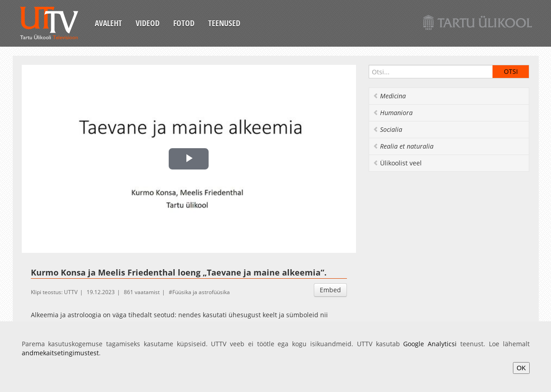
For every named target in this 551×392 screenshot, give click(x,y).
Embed (330, 290)
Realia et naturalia (403, 146)
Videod (148, 23)
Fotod (184, 23)
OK (521, 368)
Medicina (389, 96)
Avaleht (108, 23)
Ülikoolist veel (397, 163)
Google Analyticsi (430, 344)
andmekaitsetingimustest (60, 353)
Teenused (224, 23)
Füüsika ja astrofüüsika (201, 292)
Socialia (388, 129)
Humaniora (393, 113)
